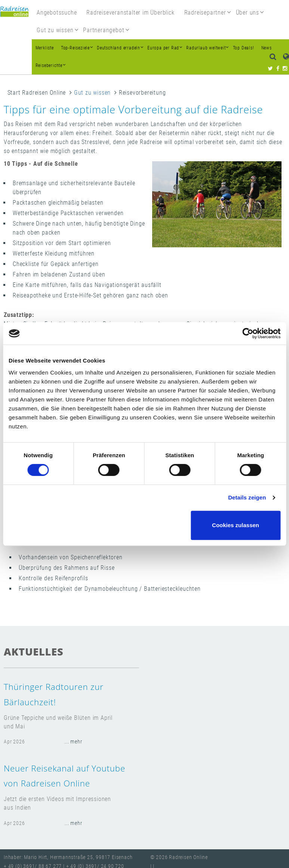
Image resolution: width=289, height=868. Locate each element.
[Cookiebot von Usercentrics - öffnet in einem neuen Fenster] (248, 333)
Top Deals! (244, 48)
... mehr (73, 742)
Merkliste (45, 48)
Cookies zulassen (236, 525)
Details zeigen (247, 497)
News (267, 48)
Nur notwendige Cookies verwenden (143, 525)
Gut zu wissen (92, 93)
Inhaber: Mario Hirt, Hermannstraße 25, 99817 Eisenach (68, 857)
